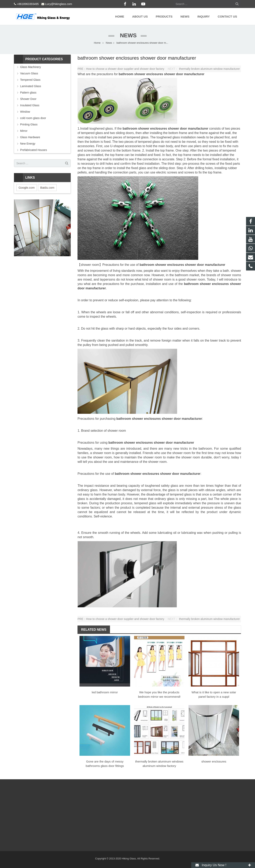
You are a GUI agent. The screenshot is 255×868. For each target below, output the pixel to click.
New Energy (28, 144)
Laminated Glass (31, 86)
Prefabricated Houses (34, 150)
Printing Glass (29, 124)
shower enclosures (149, 74)
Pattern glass (28, 93)
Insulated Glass (30, 105)
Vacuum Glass (29, 73)
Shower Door (28, 99)
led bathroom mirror (105, 692)
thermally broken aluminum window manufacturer (209, 69)
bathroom (127, 74)
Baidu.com (47, 188)
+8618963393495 (28, 4)
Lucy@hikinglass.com (59, 4)
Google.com (27, 188)
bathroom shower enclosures (145, 129)
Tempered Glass (30, 80)
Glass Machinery (30, 67)
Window (25, 112)
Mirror (24, 131)
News (127, 35)
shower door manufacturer (184, 74)
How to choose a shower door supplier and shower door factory (125, 69)
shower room (90, 265)
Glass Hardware (30, 137)
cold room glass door (33, 118)
